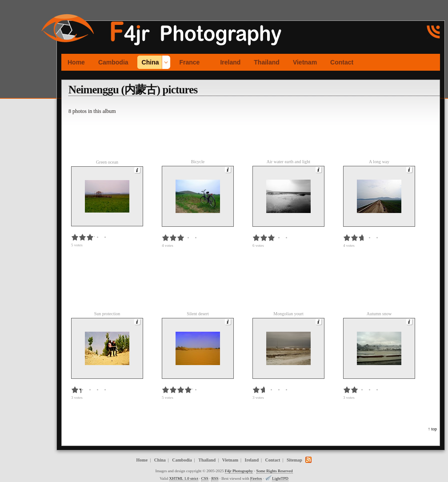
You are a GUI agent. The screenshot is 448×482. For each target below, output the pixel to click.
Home (76, 62)
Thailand (267, 62)
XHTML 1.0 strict (184, 478)
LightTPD (280, 478)
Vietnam (305, 62)
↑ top (432, 429)
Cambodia (113, 62)
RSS (215, 478)
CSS (205, 478)
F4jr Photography (239, 471)
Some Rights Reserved (275, 471)
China (150, 62)
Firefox (256, 478)
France (189, 62)
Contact (342, 62)
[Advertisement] (27, 133)
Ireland (230, 62)
